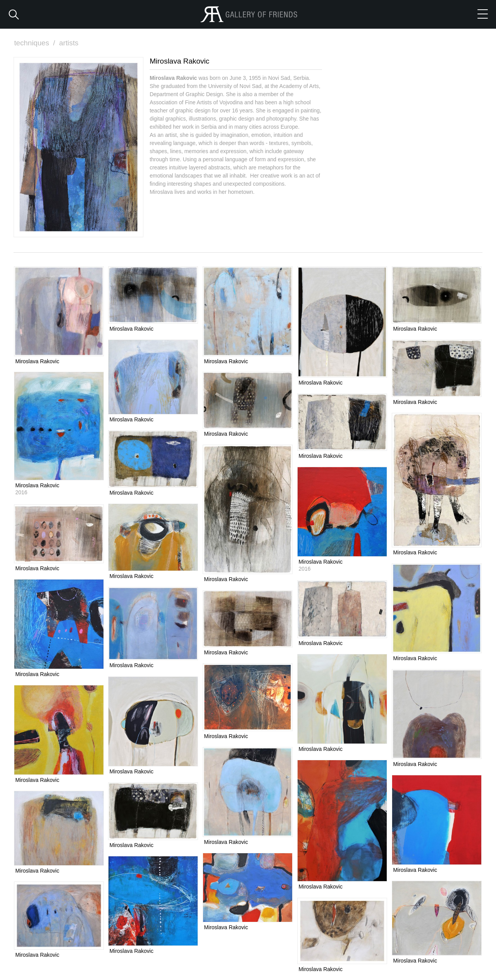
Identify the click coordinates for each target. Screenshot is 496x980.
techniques (36, 43)
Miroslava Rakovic (37, 361)
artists (70, 43)
